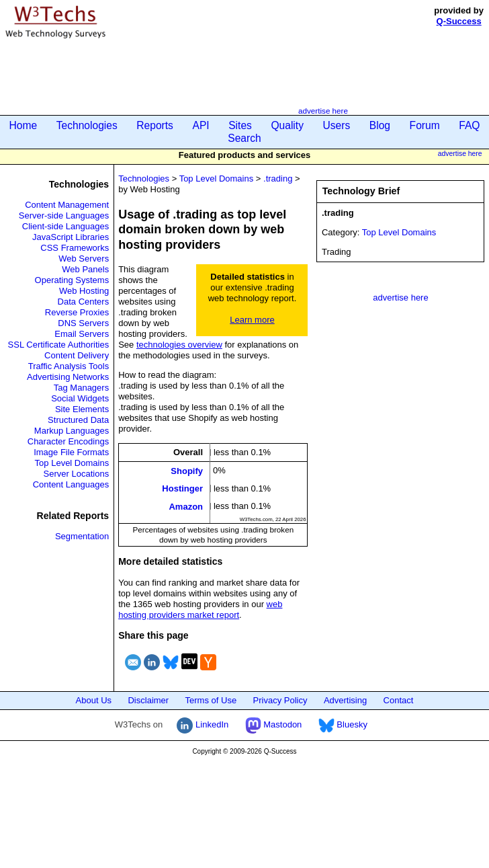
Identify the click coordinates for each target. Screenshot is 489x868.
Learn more (252, 320)
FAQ (469, 125)
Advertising (345, 700)
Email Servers (82, 334)
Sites (240, 125)
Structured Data (78, 420)
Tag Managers (81, 388)
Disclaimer (148, 700)
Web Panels (85, 269)
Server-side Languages (64, 215)
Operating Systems (72, 280)
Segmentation (82, 536)
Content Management (67, 205)
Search (244, 138)
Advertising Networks (68, 377)
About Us (94, 700)
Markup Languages (72, 431)
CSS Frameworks (75, 248)
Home (24, 125)
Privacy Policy (280, 700)
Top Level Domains (72, 463)
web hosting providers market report (200, 609)
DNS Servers (83, 323)
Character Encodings (68, 441)
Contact (399, 700)
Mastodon (274, 724)
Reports (155, 125)
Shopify (187, 471)
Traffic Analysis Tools (69, 366)
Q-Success (459, 21)
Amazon (186, 506)
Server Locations (77, 474)
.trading (278, 179)
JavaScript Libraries (71, 237)
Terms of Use (211, 700)
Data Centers (84, 302)
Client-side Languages (65, 226)
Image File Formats (71, 452)
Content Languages (71, 484)
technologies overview (179, 345)
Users (337, 125)
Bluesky (343, 724)
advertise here (323, 111)
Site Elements (82, 409)
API (201, 125)
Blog (380, 125)
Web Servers (84, 259)
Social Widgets (80, 398)
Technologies (87, 125)
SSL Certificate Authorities (59, 345)
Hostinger (182, 488)
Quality (287, 125)
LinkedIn (203, 724)
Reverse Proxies (77, 312)
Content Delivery (77, 355)
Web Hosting (84, 291)
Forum (425, 125)
